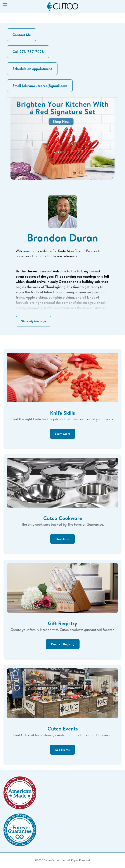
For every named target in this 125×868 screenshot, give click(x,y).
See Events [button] (62, 750)
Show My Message (34, 321)
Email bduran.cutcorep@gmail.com (40, 86)
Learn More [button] (62, 434)
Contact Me (22, 35)
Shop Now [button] (62, 539)
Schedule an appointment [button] (32, 69)
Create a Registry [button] (63, 644)
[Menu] (5, 6)
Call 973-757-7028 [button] (28, 52)
